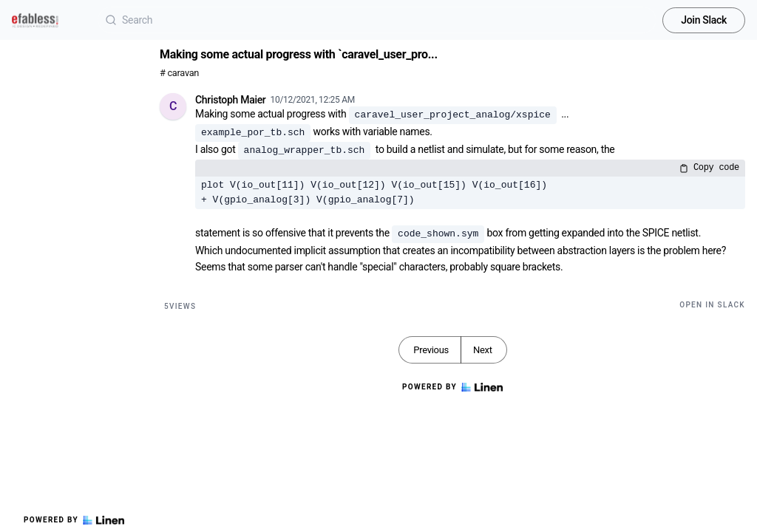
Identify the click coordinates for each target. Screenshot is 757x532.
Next (483, 350)
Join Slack (704, 20)
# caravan (179, 73)
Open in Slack (712, 305)
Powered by (74, 520)
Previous (431, 350)
